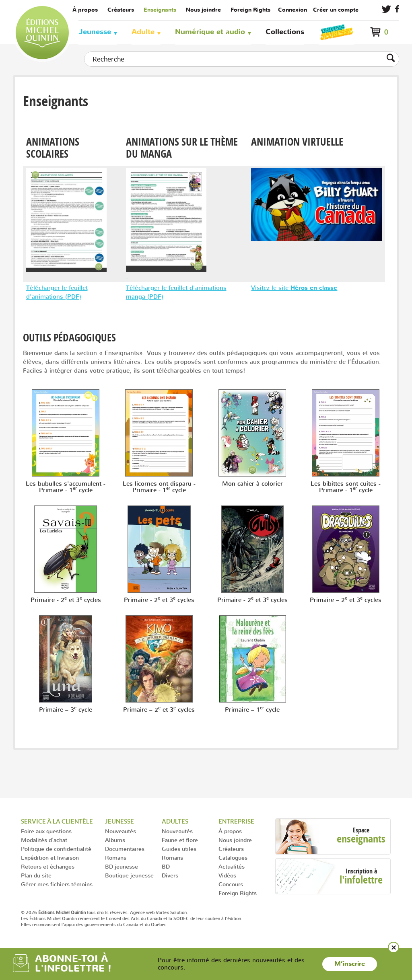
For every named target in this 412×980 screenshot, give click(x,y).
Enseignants (160, 10)
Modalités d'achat (44, 840)
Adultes (175, 821)
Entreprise (236, 821)
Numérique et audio (210, 32)
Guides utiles (179, 849)
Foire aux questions (46, 831)
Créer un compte (336, 10)
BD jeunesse (122, 866)
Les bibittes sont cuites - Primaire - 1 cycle (346, 487)
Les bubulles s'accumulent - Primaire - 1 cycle (66, 487)
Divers (170, 875)
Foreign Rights (250, 10)
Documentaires (125, 849)
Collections (285, 32)
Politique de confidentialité (56, 849)
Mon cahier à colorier (252, 484)
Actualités (232, 866)
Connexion (293, 10)
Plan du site (36, 875)
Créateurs (121, 10)
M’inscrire (350, 964)
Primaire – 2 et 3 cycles (346, 600)
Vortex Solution (171, 912)
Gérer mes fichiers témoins (57, 884)
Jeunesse (95, 32)
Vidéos (227, 875)
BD (166, 866)
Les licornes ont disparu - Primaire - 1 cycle (159, 487)
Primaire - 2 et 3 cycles (66, 600)
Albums (115, 840)
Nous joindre (203, 10)
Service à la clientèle (57, 821)
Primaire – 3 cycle (66, 710)
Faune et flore (180, 840)
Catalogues (233, 858)
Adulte (143, 32)
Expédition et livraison (50, 858)
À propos (85, 10)
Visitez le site (294, 288)
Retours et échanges (48, 866)
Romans (116, 858)
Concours (231, 884)
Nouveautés (121, 831)
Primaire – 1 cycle (252, 710)
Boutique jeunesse (129, 875)
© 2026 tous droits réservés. (75, 912)
